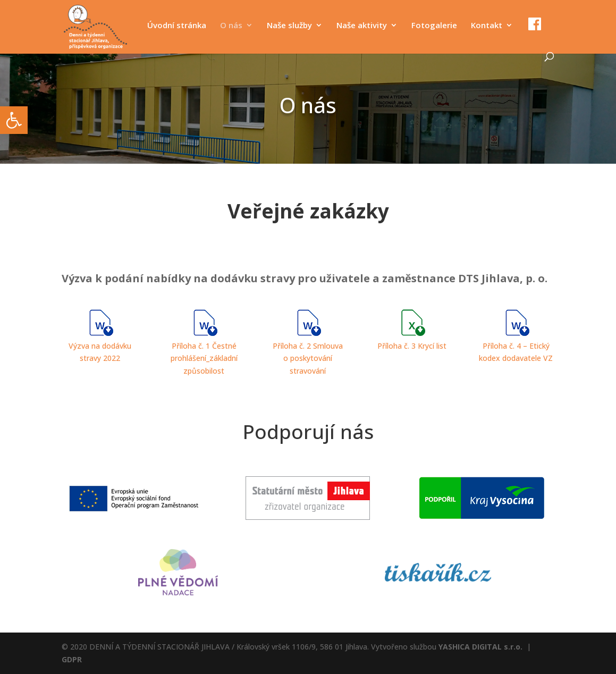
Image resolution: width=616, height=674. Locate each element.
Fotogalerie (434, 26)
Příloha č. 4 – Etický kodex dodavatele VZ (516, 346)
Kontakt (487, 26)
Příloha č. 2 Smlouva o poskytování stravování (308, 359)
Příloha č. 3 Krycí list (412, 346)
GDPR (72, 659)
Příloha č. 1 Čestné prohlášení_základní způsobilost (204, 359)
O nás (231, 26)
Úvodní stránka (177, 26)
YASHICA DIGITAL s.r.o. (480, 647)
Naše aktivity (362, 26)
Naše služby (289, 26)
